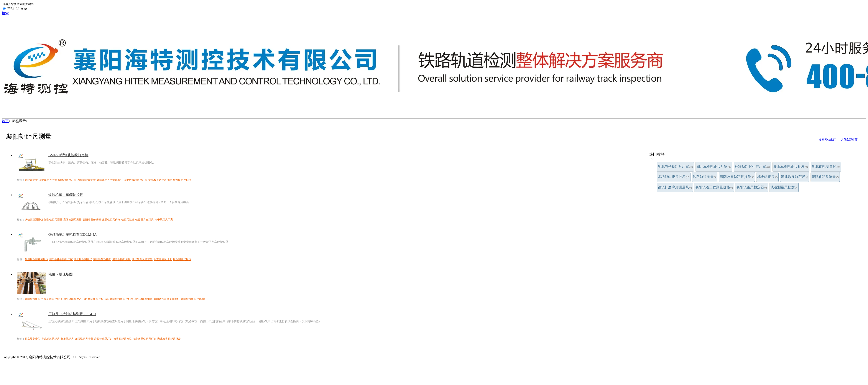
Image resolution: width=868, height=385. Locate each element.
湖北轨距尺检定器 (142, 259)
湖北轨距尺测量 (48, 180)
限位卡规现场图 (61, 274)
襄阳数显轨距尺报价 (737, 177)
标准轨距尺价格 (182, 180)
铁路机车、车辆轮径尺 (66, 195)
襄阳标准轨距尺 (34, 299)
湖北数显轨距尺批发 (160, 180)
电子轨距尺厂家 (164, 220)
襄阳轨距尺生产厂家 (75, 299)
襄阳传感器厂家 (103, 339)
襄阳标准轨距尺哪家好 (194, 299)
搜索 (5, 13)
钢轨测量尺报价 (182, 259)
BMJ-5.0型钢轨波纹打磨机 (68, 155)
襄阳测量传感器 (92, 220)
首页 (5, 121)
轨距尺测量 (31, 180)
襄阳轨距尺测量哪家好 (110, 180)
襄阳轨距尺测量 (825, 177)
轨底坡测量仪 (33, 339)
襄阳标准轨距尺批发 (791, 167)
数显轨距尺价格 (111, 220)
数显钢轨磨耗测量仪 (36, 259)
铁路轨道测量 (705, 177)
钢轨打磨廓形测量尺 (675, 187)
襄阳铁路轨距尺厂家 (61, 259)
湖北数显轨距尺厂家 (136, 180)
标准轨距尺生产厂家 (752, 167)
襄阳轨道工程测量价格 (714, 187)
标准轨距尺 (767, 177)
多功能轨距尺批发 (674, 177)
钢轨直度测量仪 (34, 220)
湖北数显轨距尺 (795, 177)
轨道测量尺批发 (784, 187)
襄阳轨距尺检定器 (752, 187)
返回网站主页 (827, 139)
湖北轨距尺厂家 (67, 180)
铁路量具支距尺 (145, 220)
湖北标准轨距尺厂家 (714, 167)
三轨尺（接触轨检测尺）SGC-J (72, 314)
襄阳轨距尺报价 (53, 299)
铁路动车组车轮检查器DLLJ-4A (72, 234)
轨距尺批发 (128, 220)
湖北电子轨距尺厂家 (675, 167)
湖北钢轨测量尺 (826, 167)
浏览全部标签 (849, 139)
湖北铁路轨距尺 (51, 339)
